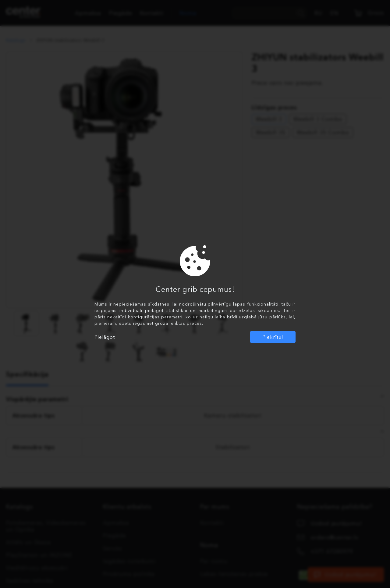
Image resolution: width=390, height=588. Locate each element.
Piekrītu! (273, 337)
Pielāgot (105, 337)
